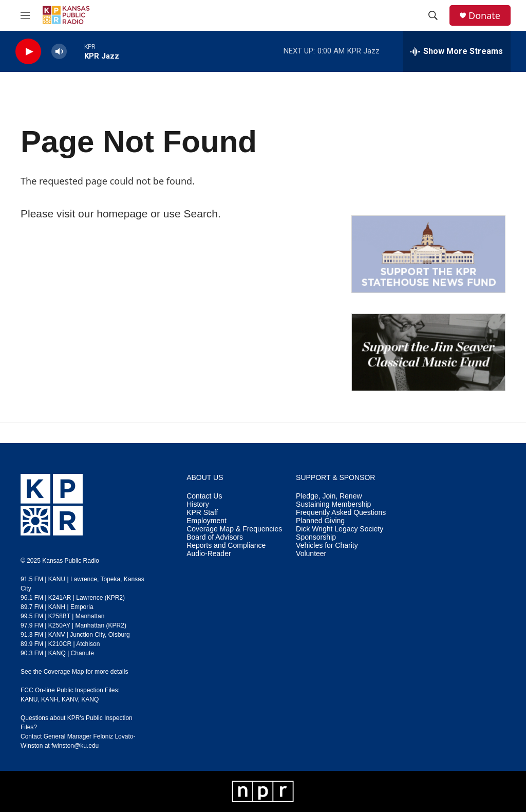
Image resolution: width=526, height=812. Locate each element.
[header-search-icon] (433, 15)
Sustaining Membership (333, 504)
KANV (70, 699)
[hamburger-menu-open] (25, 15)
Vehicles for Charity (327, 546)
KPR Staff (202, 513)
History (198, 504)
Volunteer (311, 554)
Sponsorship (316, 537)
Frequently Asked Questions (341, 513)
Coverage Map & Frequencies (234, 529)
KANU (29, 699)
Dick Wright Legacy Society (340, 529)
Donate (484, 16)
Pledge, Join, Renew (329, 496)
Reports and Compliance (226, 546)
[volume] (59, 52)
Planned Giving (320, 521)
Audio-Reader (209, 554)
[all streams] (457, 51)
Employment (206, 521)
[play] (28, 52)
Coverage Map (64, 672)
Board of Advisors (215, 537)
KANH (50, 699)
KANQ (90, 699)
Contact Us (204, 496)
